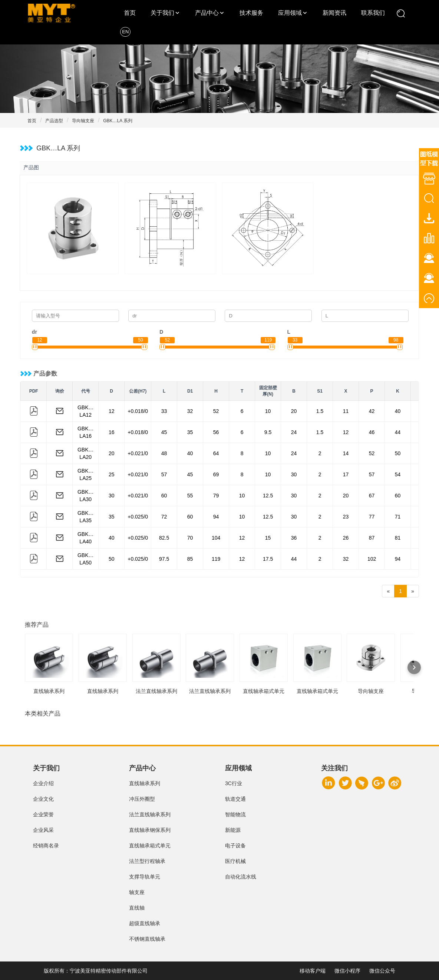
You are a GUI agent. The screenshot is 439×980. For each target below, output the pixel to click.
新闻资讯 (334, 13)
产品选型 (54, 121)
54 (398, 474)
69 (216, 474)
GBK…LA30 (86, 496)
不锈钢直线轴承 (147, 939)
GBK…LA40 (86, 538)
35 (190, 432)
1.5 (320, 411)
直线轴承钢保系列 (150, 830)
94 (216, 517)
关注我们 (334, 768)
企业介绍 (43, 783)
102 (372, 559)
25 (112, 474)
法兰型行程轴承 (147, 861)
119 (216, 559)
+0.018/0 (138, 411)
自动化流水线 (241, 877)
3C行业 (234, 783)
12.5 (268, 496)
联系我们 (373, 13)
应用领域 (290, 13)
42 (372, 411)
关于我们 (162, 13)
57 (164, 474)
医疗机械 (235, 861)
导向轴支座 (83, 121)
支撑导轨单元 (145, 877)
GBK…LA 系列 (118, 121)
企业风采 (43, 830)
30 (294, 474)
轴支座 (137, 892)
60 (164, 496)
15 (268, 538)
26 (346, 538)
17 (346, 474)
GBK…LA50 (86, 559)
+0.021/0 (138, 453)
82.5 (164, 538)
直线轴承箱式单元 (150, 846)
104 (216, 538)
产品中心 (207, 13)
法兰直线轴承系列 (150, 814)
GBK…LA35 (86, 517)
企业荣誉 (43, 814)
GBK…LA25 (86, 474)
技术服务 (251, 13)
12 (112, 411)
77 (372, 517)
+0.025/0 (138, 517)
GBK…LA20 (86, 453)
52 (216, 411)
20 (294, 411)
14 (346, 453)
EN (125, 32)
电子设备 (235, 846)
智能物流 (235, 814)
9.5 (268, 432)
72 (164, 517)
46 (372, 432)
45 (164, 432)
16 (112, 432)
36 (294, 538)
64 (216, 453)
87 (372, 538)
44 (398, 432)
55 (190, 496)
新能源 (233, 830)
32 (190, 411)
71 (398, 517)
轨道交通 (235, 799)
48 (164, 453)
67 (372, 496)
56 (216, 432)
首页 (130, 13)
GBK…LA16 (86, 432)
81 (398, 538)
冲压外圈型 (142, 799)
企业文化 (43, 799)
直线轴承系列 (145, 783)
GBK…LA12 (86, 411)
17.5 (268, 559)
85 (190, 559)
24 (294, 432)
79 (216, 496)
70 (190, 538)
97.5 (164, 559)
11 (346, 411)
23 (346, 517)
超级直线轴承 (145, 923)
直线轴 (137, 908)
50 (398, 453)
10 (268, 411)
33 (164, 411)
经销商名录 (46, 846)
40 (398, 411)
